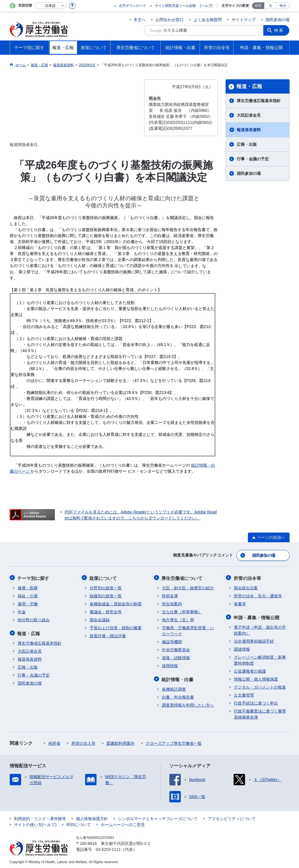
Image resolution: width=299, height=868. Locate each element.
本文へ (140, 20)
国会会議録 (100, 619)
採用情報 (170, 665)
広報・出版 (247, 144)
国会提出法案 (246, 587)
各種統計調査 (174, 688)
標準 (258, 6)
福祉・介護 (28, 595)
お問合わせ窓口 (170, 20)
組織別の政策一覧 (106, 595)
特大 (283, 6)
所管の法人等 (83, 742)
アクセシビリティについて (232, 817)
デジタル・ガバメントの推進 (260, 686)
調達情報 (242, 648)
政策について (103, 577)
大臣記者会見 (249, 115)
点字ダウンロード (133, 6)
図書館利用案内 (121, 742)
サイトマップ (244, 20)
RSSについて (79, 823)
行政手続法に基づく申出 (256, 702)
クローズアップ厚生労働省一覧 (174, 742)
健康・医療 (28, 587)
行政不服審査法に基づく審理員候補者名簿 (260, 713)
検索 (279, 30)
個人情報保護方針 (92, 817)
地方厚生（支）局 (178, 619)
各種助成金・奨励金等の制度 (116, 603)
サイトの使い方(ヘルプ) (35, 823)
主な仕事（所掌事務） (182, 611)
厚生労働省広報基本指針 (259, 101)
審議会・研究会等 (106, 611)
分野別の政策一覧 (106, 587)
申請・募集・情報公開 (257, 616)
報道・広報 (249, 86)
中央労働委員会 (176, 649)
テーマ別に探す (34, 577)
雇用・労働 (28, 603)
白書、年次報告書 (178, 696)
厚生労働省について (182, 577)
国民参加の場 (278, 20)
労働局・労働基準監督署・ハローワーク (188, 630)
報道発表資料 (249, 130)
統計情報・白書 (178, 678)
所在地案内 (172, 603)
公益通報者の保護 (250, 670)
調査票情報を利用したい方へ (188, 704)
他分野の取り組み (34, 619)
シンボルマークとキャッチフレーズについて (158, 817)
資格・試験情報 (176, 657)
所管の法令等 (248, 577)
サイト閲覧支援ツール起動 (175, 6)
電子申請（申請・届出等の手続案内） (260, 629)
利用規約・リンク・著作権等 (40, 817)
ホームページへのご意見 (123, 823)
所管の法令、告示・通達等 (258, 595)
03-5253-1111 (108, 848)
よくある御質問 (208, 20)
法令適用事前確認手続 (254, 640)
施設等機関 (172, 641)
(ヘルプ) (206, 6)
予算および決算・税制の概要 (116, 627)
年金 (22, 611)
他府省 (54, 742)
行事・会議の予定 (253, 159)
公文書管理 (244, 694)
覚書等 (240, 603)
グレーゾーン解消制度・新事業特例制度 (260, 659)
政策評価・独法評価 (108, 635)
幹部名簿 (170, 595)
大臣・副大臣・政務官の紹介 (188, 587)
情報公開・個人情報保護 (256, 678)
